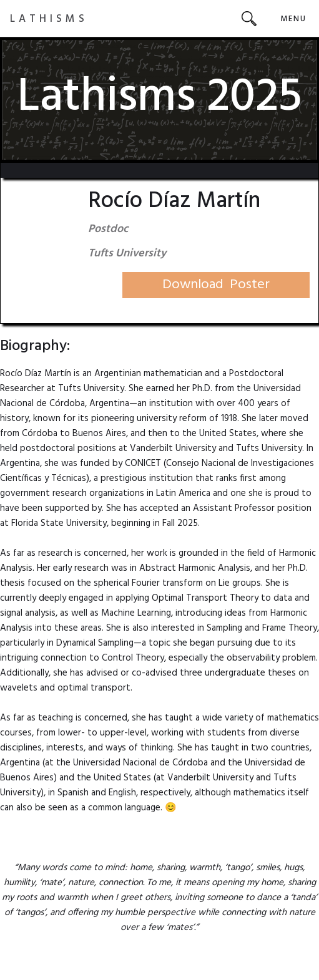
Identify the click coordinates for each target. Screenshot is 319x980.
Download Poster (216, 285)
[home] (49, 18)
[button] (293, 18)
